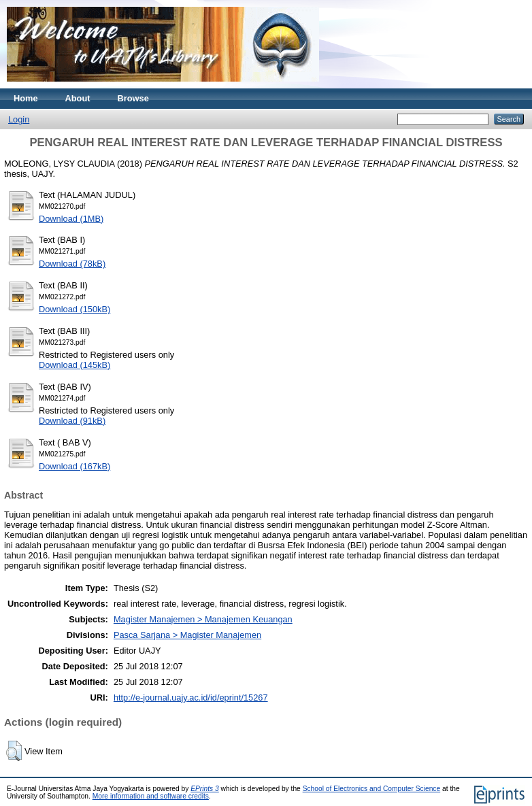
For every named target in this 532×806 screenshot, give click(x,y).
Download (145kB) (74, 365)
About (78, 98)
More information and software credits (151, 796)
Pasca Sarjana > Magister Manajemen (187, 635)
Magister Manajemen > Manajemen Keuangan (203, 619)
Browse (133, 98)
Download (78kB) (72, 264)
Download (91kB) (72, 421)
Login (19, 119)
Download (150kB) (74, 309)
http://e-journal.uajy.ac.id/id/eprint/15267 (191, 698)
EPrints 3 (205, 789)
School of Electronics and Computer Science (372, 789)
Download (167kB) (74, 466)
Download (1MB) (71, 219)
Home (26, 98)
